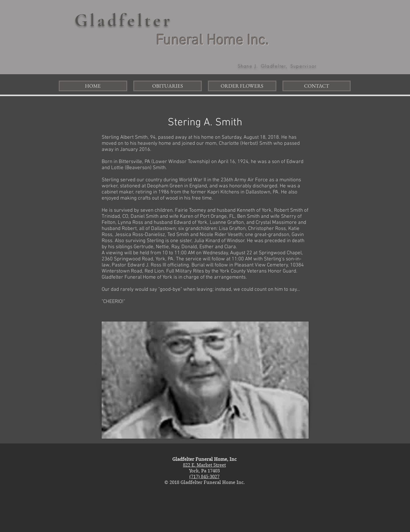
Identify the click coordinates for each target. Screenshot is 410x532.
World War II (193, 180)
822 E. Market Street (204, 465)
